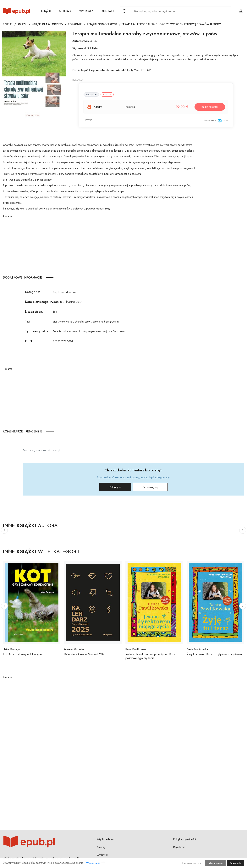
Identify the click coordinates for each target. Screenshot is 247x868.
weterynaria (66, 322)
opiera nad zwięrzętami (106, 322)
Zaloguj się (115, 487)
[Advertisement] (101, 246)
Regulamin (179, 847)
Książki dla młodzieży (48, 24)
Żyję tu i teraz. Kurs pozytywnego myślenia (214, 654)
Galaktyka (92, 48)
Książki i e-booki (106, 839)
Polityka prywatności (185, 839)
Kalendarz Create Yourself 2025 (85, 654)
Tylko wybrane (215, 863)
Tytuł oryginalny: (37, 331)
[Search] (125, 11)
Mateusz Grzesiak (74, 649)
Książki (46, 11)
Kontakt (108, 11)
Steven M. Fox (89, 41)
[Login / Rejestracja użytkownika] (241, 11)
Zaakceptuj (236, 863)
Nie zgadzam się (192, 863)
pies (55, 322)
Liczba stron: (34, 312)
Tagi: (28, 322)
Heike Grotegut (12, 649)
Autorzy (65, 11)
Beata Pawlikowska (136, 649)
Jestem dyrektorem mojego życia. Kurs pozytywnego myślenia (150, 656)
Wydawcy (86, 11)
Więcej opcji (93, 863)
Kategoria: (33, 292)
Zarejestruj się (150, 487)
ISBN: (29, 341)
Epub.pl (8, 24)
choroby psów (83, 322)
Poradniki (75, 24)
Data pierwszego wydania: (44, 302)
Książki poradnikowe (102, 24)
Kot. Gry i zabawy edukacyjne (22, 654)
